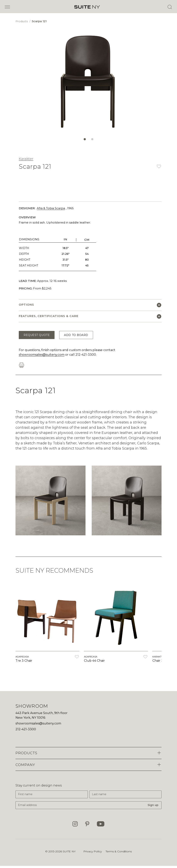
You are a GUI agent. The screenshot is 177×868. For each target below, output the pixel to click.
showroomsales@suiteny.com (42, 355)
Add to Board (76, 335)
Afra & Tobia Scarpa (51, 208)
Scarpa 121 (39, 21)
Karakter (26, 159)
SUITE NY (69, 851)
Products (22, 21)
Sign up (153, 805)
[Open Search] (170, 7)
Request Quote (37, 335)
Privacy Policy (93, 851)
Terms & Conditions (119, 851)
